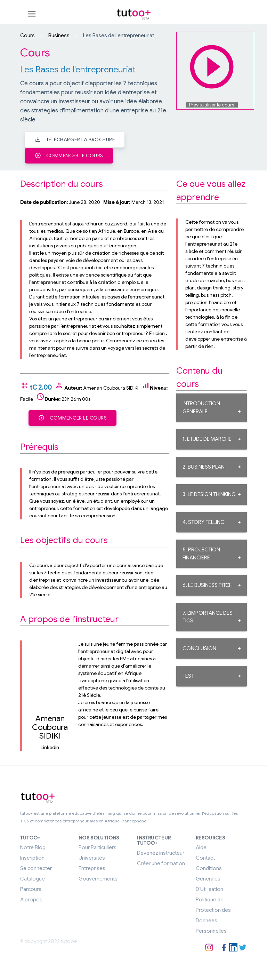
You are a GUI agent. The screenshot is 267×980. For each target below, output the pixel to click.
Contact (205, 857)
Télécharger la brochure (75, 139)
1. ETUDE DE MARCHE (207, 438)
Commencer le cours (69, 155)
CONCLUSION (199, 648)
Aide (201, 846)
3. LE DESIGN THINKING (209, 494)
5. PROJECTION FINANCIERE (201, 553)
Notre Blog (33, 846)
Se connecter (36, 867)
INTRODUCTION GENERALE (201, 407)
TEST (188, 675)
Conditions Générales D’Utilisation (209, 878)
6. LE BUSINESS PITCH (208, 584)
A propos (31, 899)
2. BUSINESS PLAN (204, 466)
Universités (92, 857)
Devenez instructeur (161, 852)
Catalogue (33, 878)
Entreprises (92, 867)
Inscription (32, 857)
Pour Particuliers (98, 846)
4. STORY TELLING (204, 521)
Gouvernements (98, 878)
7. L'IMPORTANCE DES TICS (208, 616)
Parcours (31, 888)
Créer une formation (161, 862)
